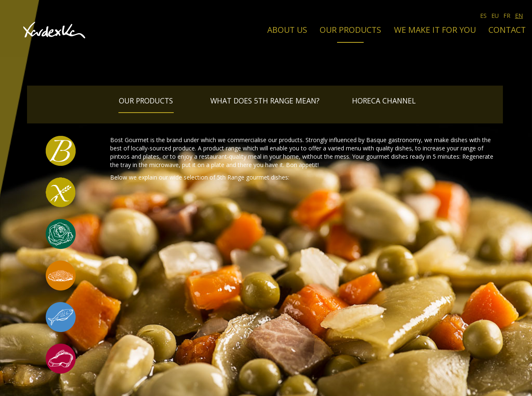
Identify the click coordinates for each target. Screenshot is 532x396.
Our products (350, 30)
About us (287, 30)
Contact (507, 30)
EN (519, 16)
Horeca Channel (384, 101)
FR (507, 16)
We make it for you (435, 30)
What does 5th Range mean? (265, 101)
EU (495, 16)
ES (483, 16)
